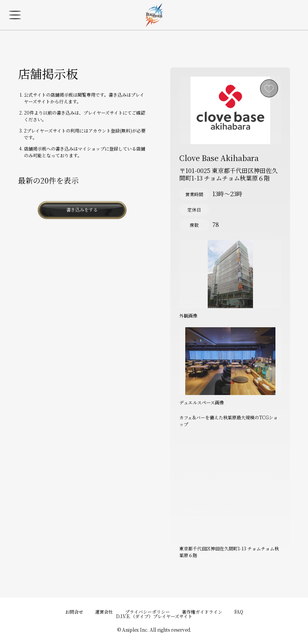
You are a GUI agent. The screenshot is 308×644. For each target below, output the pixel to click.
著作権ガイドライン (202, 612)
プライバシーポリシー (147, 612)
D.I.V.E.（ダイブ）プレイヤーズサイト (154, 616)
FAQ (239, 612)
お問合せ (74, 612)
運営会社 (104, 612)
